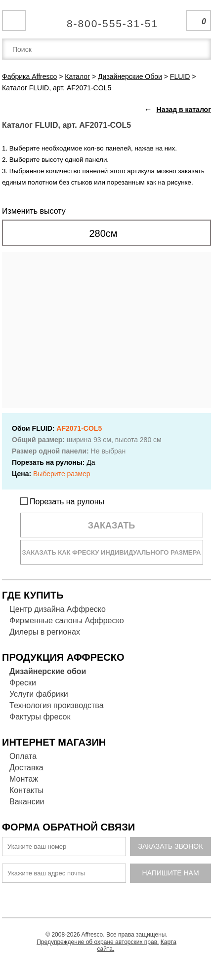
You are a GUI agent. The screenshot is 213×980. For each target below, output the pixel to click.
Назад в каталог (184, 110)
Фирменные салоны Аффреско (67, 621)
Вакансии (27, 802)
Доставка (26, 768)
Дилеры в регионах (45, 632)
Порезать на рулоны (63, 502)
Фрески (23, 683)
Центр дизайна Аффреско (58, 609)
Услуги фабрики (39, 694)
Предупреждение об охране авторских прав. (98, 942)
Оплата (23, 756)
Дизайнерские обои (48, 671)
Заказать (112, 526)
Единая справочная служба (106, 20)
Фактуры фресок (40, 717)
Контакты (26, 790)
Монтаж (24, 779)
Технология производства (57, 705)
